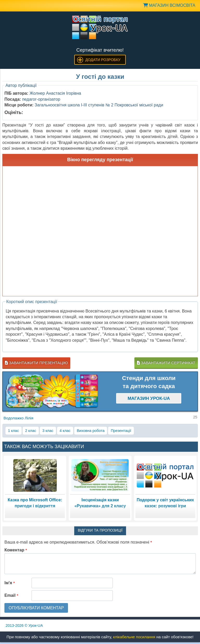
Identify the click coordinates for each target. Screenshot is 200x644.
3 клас (48, 431)
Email (11, 595)
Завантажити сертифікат (166, 363)
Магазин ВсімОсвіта (169, 5)
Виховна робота (91, 431)
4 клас (65, 431)
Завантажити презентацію (36, 363)
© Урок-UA (24, 625)
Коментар (16, 550)
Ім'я (10, 583)
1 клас (14, 431)
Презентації (121, 431)
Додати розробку (103, 60)
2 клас (31, 431)
